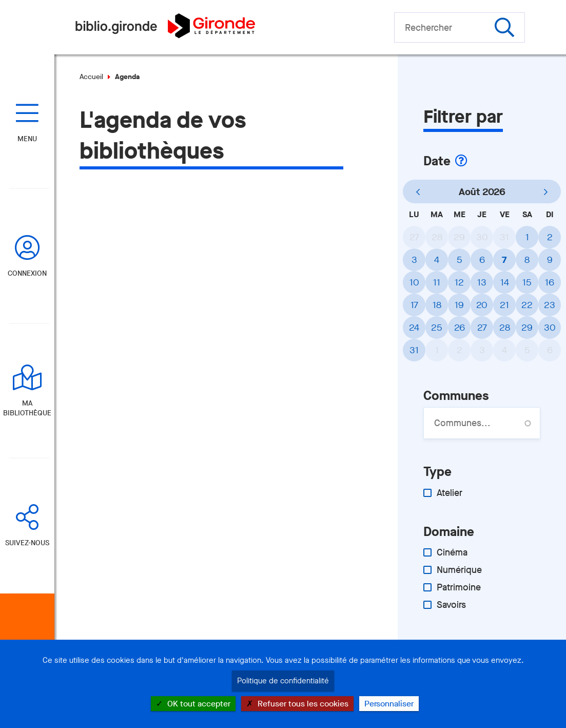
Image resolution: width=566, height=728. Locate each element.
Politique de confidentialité (283, 681)
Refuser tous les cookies (297, 704)
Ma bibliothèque (27, 408)
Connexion (27, 273)
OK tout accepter (193, 704)
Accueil (91, 77)
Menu (27, 139)
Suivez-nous (27, 543)
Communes (456, 396)
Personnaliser (389, 704)
